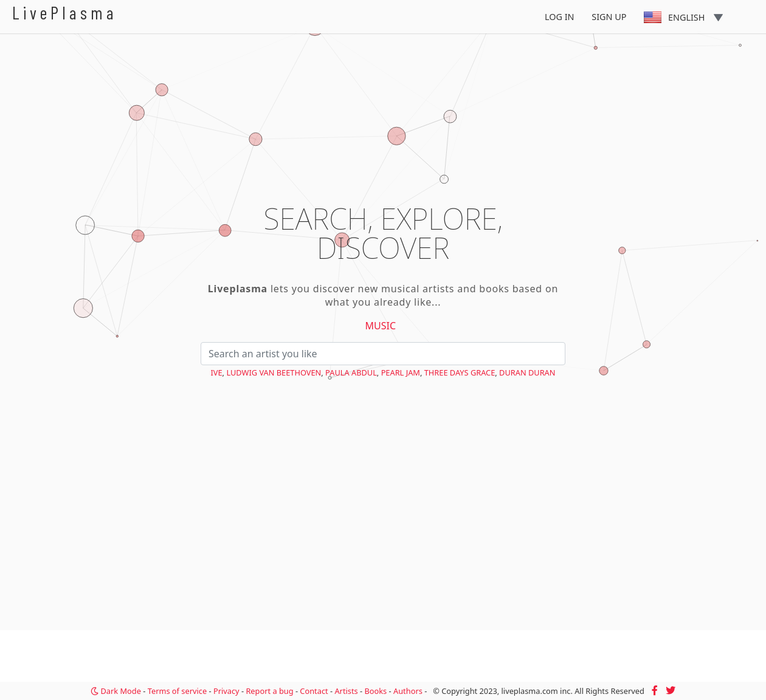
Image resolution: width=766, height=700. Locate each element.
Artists (346, 691)
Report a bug (269, 691)
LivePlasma (65, 12)
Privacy (226, 691)
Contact (314, 691)
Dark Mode (116, 691)
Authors (408, 691)
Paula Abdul (351, 372)
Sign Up (609, 17)
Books (375, 691)
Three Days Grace (460, 372)
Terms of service (177, 691)
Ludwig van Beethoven (274, 372)
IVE (216, 372)
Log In (560, 17)
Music (381, 326)
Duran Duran (527, 372)
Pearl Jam (401, 372)
